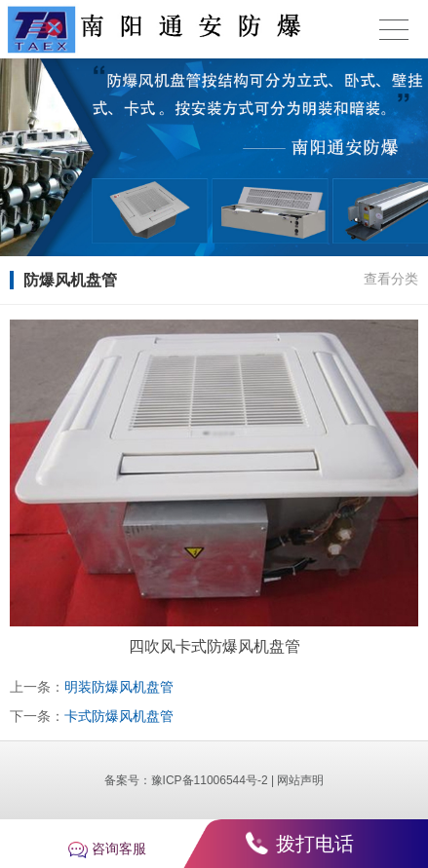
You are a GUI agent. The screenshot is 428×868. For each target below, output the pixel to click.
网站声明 (300, 780)
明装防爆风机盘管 (119, 687)
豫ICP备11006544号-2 (210, 780)
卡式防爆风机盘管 (119, 716)
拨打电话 (315, 844)
